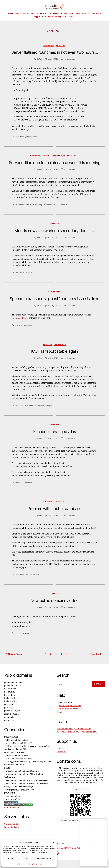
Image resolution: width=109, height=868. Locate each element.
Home (11, 16)
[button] (54, 842)
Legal (42, 864)
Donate (60, 753)
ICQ (26, 410)
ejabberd (28, 140)
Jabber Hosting (43, 16)
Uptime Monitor (12, 828)
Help (49, 20)
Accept (11, 858)
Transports (74, 160)
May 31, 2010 (53, 63)
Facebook (19, 487)
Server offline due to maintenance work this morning (54, 166)
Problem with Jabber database (54, 513)
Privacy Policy (33, 864)
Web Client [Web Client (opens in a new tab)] (69, 16)
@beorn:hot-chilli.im (66, 736)
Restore (36, 579)
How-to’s (95, 16)
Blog (17, 16)
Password (85, 837)
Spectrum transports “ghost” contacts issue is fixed (54, 303)
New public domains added (54, 605)
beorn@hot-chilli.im (86, 736)
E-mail (60, 717)
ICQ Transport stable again (55, 356)
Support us (39, 20)
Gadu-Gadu (19, 410)
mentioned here (20, 322)
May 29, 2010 (53, 241)
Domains (18, 277)
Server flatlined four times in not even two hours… (55, 56)
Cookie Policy (21, 864)
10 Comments (70, 443)
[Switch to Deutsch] (70, 20)
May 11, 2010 (53, 612)
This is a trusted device (92, 844)
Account (57, 16)
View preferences (45, 858)
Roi (40, 63)
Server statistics (82, 16)
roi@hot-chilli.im (82, 733)
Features (46, 160)
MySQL (57, 208)
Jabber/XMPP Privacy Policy (80, 852)
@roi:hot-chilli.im (65, 733)
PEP (24, 277)
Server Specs (28, 16)
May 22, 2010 (53, 363)
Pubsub (29, 277)
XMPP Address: (88, 830)
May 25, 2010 (53, 310)
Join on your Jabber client (69, 710)
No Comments (70, 63)
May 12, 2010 (53, 443)
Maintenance (60, 160)
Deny (27, 858)
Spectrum (65, 208)
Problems (61, 49)
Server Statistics (11, 832)
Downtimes (49, 49)
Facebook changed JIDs (54, 436)
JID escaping (37, 208)
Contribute (62, 756)
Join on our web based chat (70, 713)
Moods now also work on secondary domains (54, 235)
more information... (13, 812)
